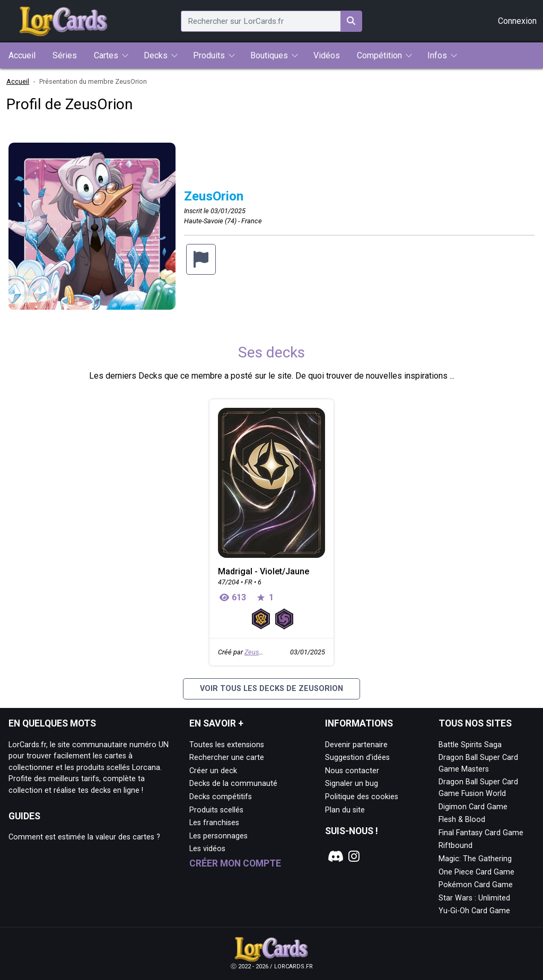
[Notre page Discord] (334, 856)
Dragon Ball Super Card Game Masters (478, 763)
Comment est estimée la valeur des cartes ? (84, 837)
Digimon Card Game (473, 807)
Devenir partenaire (356, 745)
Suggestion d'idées (357, 758)
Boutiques (269, 55)
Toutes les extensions (227, 745)
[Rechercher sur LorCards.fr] (351, 21)
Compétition (379, 55)
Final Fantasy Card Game (481, 833)
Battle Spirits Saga (470, 745)
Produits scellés (216, 810)
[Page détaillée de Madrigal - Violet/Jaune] (271, 483)
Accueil (18, 81)
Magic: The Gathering (475, 859)
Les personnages (218, 836)
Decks (156, 55)
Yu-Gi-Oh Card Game (474, 911)
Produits (209, 55)
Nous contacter (352, 771)
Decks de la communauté (233, 784)
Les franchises (214, 823)
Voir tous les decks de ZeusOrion (271, 689)
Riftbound (456, 846)
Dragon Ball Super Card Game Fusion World (478, 788)
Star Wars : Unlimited (474, 898)
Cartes (106, 55)
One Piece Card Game (476, 872)
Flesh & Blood (462, 820)
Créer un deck (213, 771)
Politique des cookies (362, 797)
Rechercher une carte (227, 758)
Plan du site (345, 810)
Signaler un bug (352, 784)
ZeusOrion (260, 652)
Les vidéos (207, 849)
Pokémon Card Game (476, 885)
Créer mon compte (235, 863)
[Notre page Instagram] (354, 856)
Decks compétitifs (221, 797)
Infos (437, 55)
